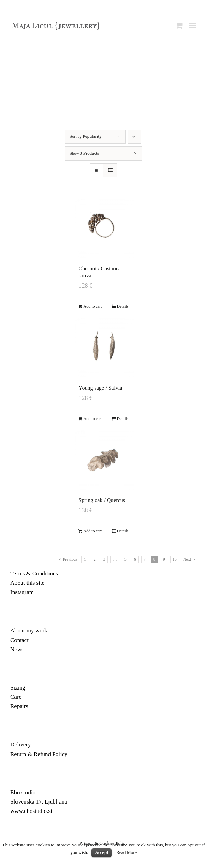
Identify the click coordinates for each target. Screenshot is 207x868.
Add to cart (92, 306)
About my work (29, 630)
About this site (27, 583)
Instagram (22, 592)
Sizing (18, 688)
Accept (101, 852)
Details (123, 306)
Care (16, 697)
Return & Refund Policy (39, 754)
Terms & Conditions (34, 574)
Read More (127, 852)
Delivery (20, 744)
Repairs (19, 706)
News (17, 649)
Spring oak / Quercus (102, 500)
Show (84, 153)
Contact (19, 640)
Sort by (86, 136)
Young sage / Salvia (100, 388)
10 (175, 559)
